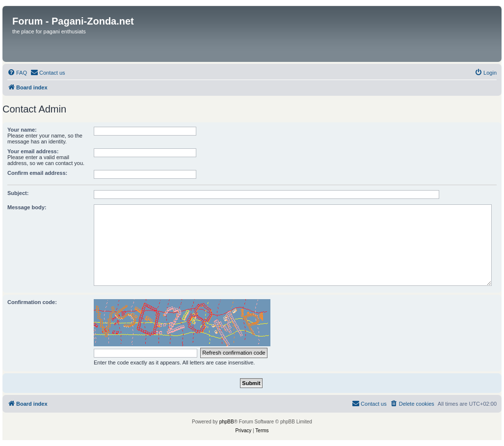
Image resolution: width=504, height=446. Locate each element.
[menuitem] (17, 73)
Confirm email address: (37, 173)
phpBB (227, 422)
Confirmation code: (32, 302)
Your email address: (33, 151)
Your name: (22, 130)
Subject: (18, 193)
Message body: (27, 207)
